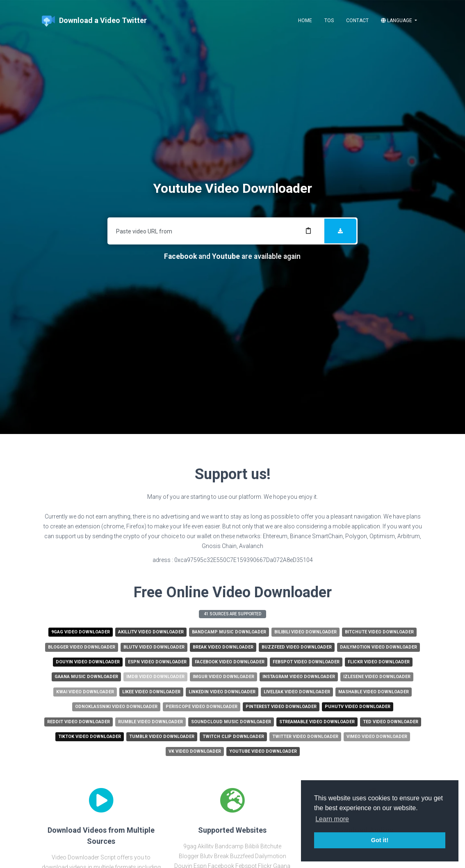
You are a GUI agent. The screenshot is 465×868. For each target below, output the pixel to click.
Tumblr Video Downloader (162, 737)
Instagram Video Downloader (299, 677)
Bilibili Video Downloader (305, 632)
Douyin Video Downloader (88, 662)
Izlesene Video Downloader (377, 677)
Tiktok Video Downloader (90, 737)
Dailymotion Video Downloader (378, 647)
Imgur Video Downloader (223, 677)
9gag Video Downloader (81, 632)
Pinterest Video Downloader (281, 707)
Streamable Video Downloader (317, 722)
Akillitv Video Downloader (151, 632)
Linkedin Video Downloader (222, 692)
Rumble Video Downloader (150, 722)
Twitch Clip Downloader (233, 737)
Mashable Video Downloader (374, 692)
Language (397, 21)
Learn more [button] (332, 819)
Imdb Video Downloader (155, 677)
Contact (357, 21)
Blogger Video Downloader (82, 647)
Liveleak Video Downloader (297, 692)
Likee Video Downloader (151, 692)
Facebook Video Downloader (230, 662)
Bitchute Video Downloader (379, 632)
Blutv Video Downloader (154, 647)
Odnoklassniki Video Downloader (116, 707)
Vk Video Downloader (195, 751)
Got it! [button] (380, 840)
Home (305, 21)
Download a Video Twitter (94, 21)
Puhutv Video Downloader (358, 707)
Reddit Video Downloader (79, 722)
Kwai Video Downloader (85, 692)
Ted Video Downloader (391, 722)
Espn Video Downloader (157, 662)
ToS (329, 21)
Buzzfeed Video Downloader (297, 647)
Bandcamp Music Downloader (229, 632)
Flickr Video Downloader (379, 662)
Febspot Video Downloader (306, 662)
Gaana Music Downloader (86, 677)
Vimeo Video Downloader (377, 737)
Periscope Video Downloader (202, 707)
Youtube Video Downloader (263, 751)
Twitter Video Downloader (305, 737)
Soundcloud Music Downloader (231, 722)
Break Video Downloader (223, 647)
